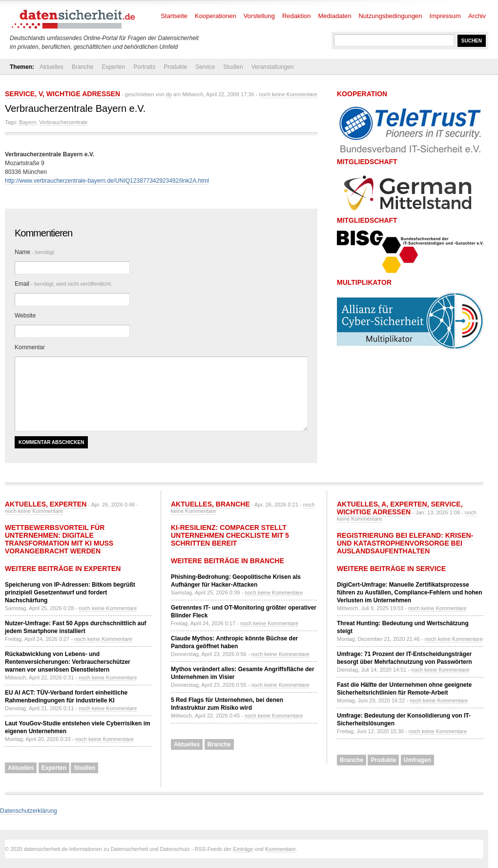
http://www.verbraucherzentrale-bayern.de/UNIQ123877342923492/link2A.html (107, 181)
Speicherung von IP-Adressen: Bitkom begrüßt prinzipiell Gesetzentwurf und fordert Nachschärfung (70, 593)
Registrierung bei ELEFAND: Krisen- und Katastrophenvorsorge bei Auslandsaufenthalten (405, 543)
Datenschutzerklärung (29, 811)
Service (205, 67)
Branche (83, 67)
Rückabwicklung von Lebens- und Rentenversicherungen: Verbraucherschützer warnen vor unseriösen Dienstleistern (68, 662)
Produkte (175, 67)
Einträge (243, 849)
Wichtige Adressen (83, 94)
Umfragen (417, 760)
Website (25, 316)
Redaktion (297, 16)
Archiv (477, 16)
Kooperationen (216, 16)
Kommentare (280, 849)
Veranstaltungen (273, 67)
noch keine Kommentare (288, 94)
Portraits (144, 67)
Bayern (28, 122)
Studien (233, 67)
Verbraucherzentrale (63, 122)
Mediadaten (335, 16)
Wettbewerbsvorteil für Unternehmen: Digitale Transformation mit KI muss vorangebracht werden (59, 539)
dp (169, 94)
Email (63, 284)
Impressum (445, 16)
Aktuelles (52, 67)
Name (34, 252)
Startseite (174, 16)
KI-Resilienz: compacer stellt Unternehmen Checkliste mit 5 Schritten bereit (230, 535)
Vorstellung (259, 16)
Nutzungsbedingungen (390, 16)
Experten (113, 67)
